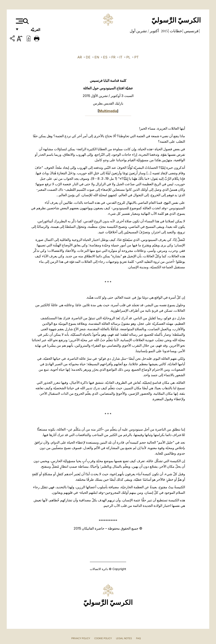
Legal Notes (124, 638)
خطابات (175, 31)
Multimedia (108, 111)
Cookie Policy (103, 638)
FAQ (138, 638)
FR (113, 57)
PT (136, 57)
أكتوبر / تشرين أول (144, 31)
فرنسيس (191, 31)
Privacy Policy (81, 638)
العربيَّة (31, 31)
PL (128, 57)
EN (97, 57)
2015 (164, 31)
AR (80, 57)
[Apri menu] (19, 21)
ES (105, 57)
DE (88, 57)
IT (121, 57)
